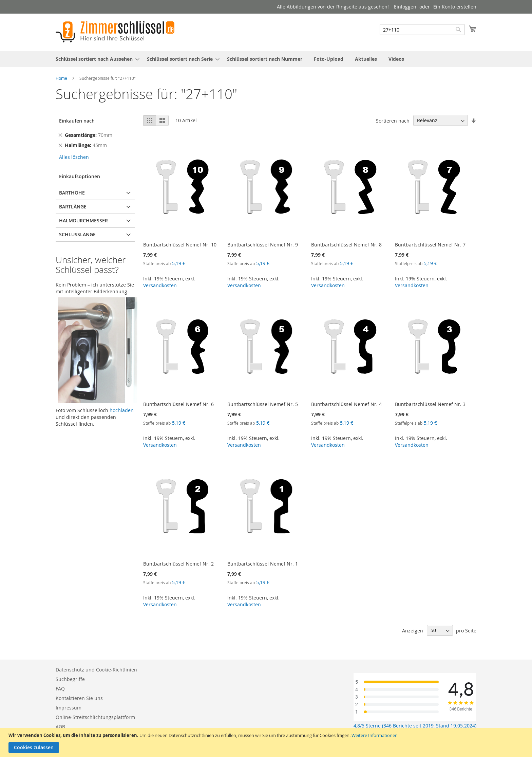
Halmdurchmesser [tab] (83, 220)
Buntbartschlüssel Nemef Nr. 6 (178, 404)
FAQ (60, 689)
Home (61, 78)
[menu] (266, 59)
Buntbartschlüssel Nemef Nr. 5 (263, 404)
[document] (267, 743)
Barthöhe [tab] (72, 193)
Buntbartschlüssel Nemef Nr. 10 (180, 245)
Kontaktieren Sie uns (79, 698)
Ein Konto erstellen (455, 7)
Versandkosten (160, 285)
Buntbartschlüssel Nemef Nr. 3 (430, 404)
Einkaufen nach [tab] (77, 121)
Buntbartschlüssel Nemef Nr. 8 (346, 245)
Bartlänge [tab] (73, 207)
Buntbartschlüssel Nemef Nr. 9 (263, 245)
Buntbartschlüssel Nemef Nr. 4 (346, 404)
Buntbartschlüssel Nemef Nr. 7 (430, 245)
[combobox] (422, 30)
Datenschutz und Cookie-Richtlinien (96, 670)
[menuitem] (96, 59)
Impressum (69, 708)
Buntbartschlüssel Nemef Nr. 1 (263, 564)
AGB (60, 727)
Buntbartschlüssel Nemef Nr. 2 (178, 564)
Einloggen (405, 7)
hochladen (122, 410)
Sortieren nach (393, 120)
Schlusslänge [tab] (77, 234)
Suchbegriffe (70, 679)
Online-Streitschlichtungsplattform (95, 717)
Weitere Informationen (375, 735)
